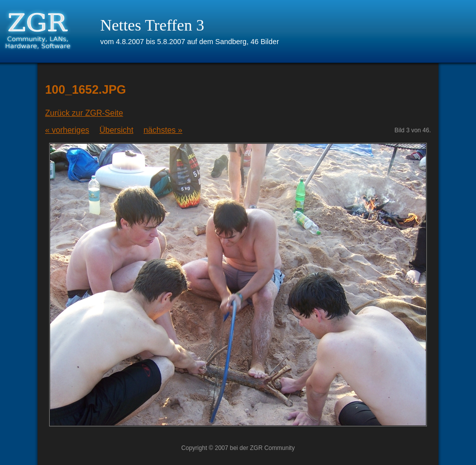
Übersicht (117, 130)
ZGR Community (272, 448)
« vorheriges (67, 130)
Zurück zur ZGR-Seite (84, 113)
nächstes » (163, 130)
